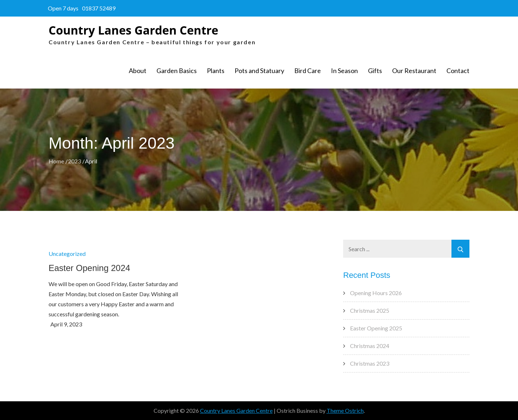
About (138, 71)
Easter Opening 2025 (376, 328)
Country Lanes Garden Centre (133, 30)
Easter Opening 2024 (89, 268)
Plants (216, 71)
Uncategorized (67, 254)
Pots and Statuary (259, 71)
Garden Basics (177, 71)
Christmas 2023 (370, 363)
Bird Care (308, 71)
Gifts (375, 71)
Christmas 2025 (370, 310)
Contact (458, 71)
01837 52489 (99, 8)
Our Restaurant (414, 71)
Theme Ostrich (345, 410)
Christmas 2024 (370, 346)
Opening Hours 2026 (376, 293)
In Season (344, 71)
